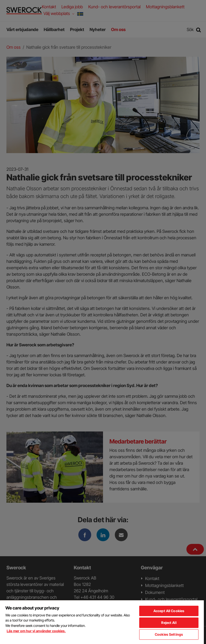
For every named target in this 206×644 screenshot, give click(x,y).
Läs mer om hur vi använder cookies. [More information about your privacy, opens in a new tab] (36, 631)
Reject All (169, 623)
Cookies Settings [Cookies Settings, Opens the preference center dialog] (169, 634)
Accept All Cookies (169, 611)
